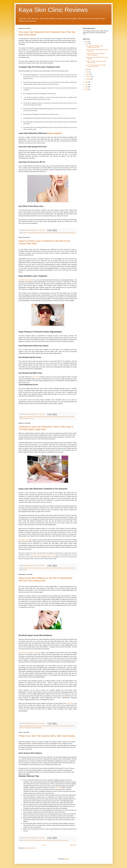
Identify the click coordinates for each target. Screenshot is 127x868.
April (88, 72)
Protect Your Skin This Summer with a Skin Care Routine (47, 736)
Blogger (67, 859)
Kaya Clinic (58, 788)
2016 (86, 87)
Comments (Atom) (31, 848)
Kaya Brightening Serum (29, 726)
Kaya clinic (35, 377)
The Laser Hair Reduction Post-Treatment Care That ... (95, 47)
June (88, 44)
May (88, 70)
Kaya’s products (54, 133)
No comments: (41, 230)
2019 (86, 42)
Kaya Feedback (36, 233)
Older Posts (73, 845)
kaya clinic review (27, 233)
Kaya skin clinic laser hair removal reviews (43, 555)
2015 (86, 89)
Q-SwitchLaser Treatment (26, 280)
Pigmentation (38, 728)
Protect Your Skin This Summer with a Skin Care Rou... (96, 62)
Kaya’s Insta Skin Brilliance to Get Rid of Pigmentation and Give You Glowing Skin (46, 579)
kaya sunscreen (64, 840)
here (84, 34)
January (89, 79)
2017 (86, 84)
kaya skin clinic (30, 418)
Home (44, 845)
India (25, 570)
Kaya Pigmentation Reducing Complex (50, 417)
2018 (86, 82)
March (88, 74)
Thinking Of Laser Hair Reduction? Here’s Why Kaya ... (95, 54)
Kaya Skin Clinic (24, 540)
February (89, 77)
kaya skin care (23, 728)
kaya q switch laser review (67, 726)
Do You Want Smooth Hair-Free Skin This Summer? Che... (96, 66)
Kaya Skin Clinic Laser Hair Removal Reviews (52, 233)
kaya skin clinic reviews (69, 233)
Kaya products (64, 417)
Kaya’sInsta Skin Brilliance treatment (30, 653)
